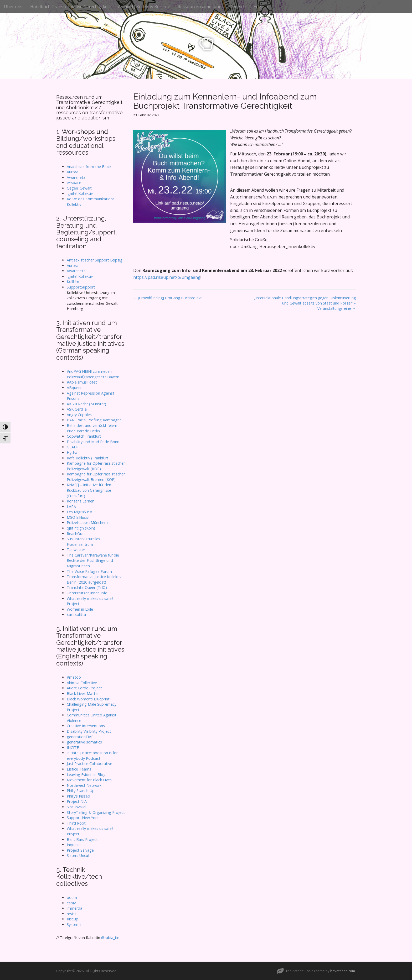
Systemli (74, 924)
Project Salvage (80, 850)
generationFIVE (80, 737)
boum (72, 897)
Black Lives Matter (83, 693)
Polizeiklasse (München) (87, 523)
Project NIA (77, 801)
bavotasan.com (343, 971)
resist (71, 914)
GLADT (73, 447)
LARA (71, 507)
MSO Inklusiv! (78, 517)
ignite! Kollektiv (80, 193)
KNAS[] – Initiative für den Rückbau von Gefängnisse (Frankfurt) (89, 490)
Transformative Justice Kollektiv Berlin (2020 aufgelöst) (94, 579)
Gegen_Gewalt (79, 188)
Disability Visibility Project (89, 731)
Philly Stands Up (81, 791)
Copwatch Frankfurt (84, 436)
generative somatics (84, 742)
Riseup (73, 919)
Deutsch (238, 7)
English (261, 7)
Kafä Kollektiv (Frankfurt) (88, 458)
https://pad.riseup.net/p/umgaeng (167, 277)
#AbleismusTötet (82, 382)
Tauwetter (76, 550)
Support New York (83, 818)
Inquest (73, 845)
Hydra (72, 452)
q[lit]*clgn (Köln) (81, 528)
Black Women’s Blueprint (88, 699)
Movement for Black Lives (89, 780)
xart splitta (76, 614)
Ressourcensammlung (200, 7)
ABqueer (74, 388)
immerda (74, 908)
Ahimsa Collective (82, 683)
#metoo (74, 677)
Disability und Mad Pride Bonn (93, 442)
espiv (71, 903)
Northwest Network (84, 785)
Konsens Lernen (81, 501)
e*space (74, 183)
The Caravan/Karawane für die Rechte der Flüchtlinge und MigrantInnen (93, 560)
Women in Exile (80, 609)
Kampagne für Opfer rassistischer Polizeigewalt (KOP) (96, 466)
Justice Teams (79, 769)
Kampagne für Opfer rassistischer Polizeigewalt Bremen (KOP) (96, 477)
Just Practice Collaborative (89, 764)
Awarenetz (76, 177)
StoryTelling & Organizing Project (96, 812)
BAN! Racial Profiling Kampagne (94, 420)
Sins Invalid (76, 807)
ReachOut (75, 534)
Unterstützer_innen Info (87, 593)
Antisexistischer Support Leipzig (95, 260)
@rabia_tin (110, 938)
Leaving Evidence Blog (86, 775)
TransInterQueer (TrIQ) (87, 587)
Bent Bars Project (82, 839)
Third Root (76, 823)
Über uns (13, 7)
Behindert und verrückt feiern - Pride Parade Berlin (93, 428)
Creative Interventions (86, 726)
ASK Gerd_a (77, 409)
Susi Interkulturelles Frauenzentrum (83, 542)
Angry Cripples (79, 415)
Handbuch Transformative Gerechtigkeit (70, 7)
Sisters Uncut (78, 855)
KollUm (73, 282)
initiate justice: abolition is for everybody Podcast (92, 756)
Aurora (73, 172)
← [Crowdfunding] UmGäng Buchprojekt (168, 298)
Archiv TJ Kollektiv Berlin (144, 7)
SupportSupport (81, 287)
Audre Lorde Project (84, 688)
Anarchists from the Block (89, 167)
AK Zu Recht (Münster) (86, 404)
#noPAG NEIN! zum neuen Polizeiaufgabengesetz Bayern (93, 374)
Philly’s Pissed (78, 796)
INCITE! (73, 748)
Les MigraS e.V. (80, 512)
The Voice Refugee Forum (89, 571)
